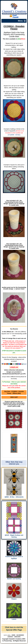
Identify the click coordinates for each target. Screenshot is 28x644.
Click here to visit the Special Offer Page (14, 629)
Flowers (14, 599)
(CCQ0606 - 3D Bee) (14, 135)
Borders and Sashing (14, 579)
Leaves (14, 619)
